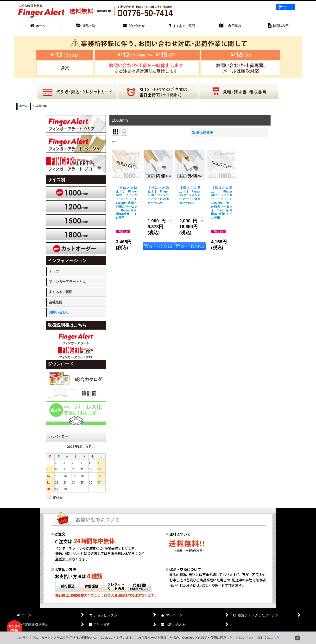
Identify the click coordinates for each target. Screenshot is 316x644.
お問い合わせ (59, 312)
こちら (275, 638)
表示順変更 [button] (202, 133)
